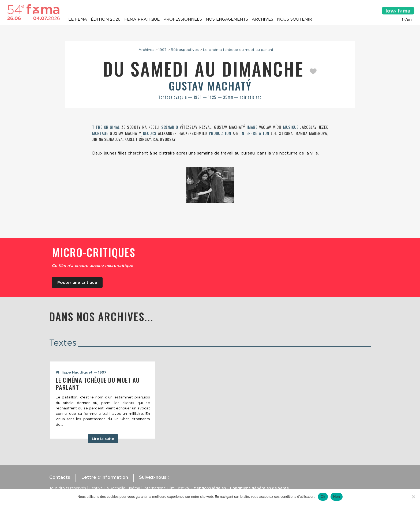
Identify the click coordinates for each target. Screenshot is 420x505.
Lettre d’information (105, 477)
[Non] (413, 497)
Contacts (60, 477)
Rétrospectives (185, 50)
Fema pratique (142, 19)
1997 (163, 50)
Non (337, 497)
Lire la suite (103, 439)
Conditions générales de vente (259, 488)
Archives (262, 19)
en (409, 20)
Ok (323, 497)
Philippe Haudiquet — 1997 (81, 372)
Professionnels (183, 19)
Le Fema (78, 19)
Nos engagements (227, 19)
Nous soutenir (295, 19)
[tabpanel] (103, 400)
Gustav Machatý (210, 86)
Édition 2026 (106, 19)
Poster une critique (77, 282)
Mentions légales (210, 488)
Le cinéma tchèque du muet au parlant (238, 50)
